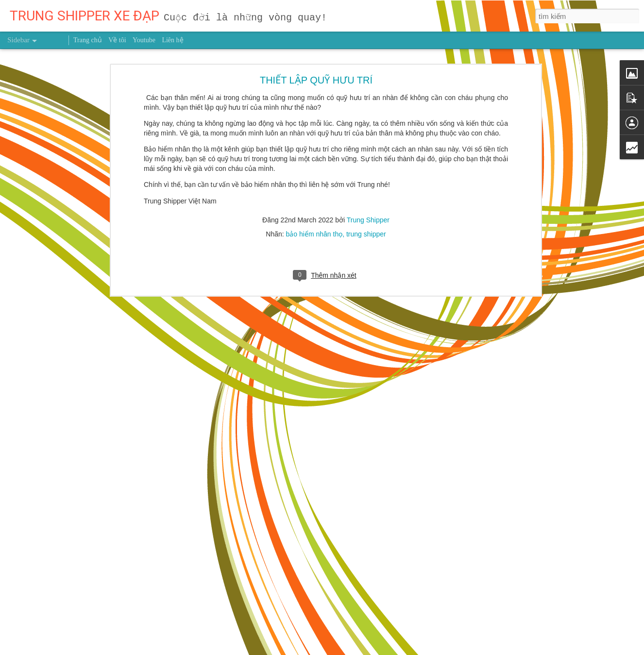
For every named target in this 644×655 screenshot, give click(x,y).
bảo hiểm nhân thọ (314, 205)
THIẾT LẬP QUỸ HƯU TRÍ (316, 51)
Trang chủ (88, 40)
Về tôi (117, 40)
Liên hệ (172, 40)
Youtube (144, 40)
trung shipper (366, 205)
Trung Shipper (368, 191)
